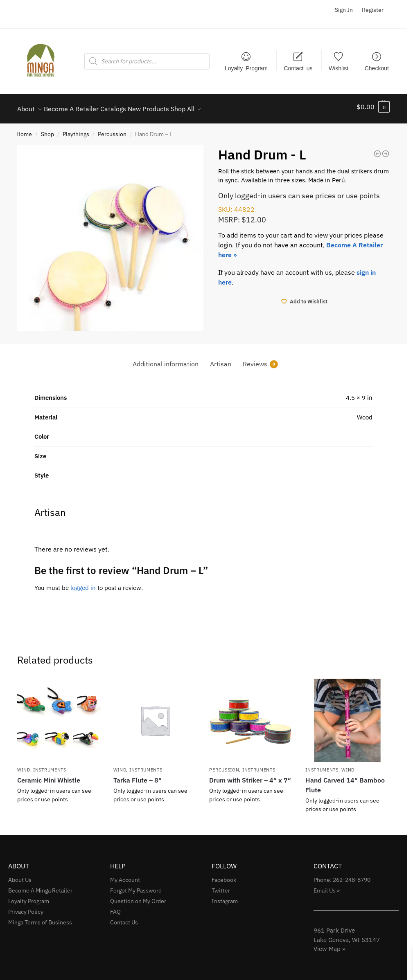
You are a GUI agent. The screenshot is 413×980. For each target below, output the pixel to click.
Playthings (76, 130)
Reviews (260, 360)
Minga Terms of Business (40, 918)
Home (24, 130)
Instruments (50, 765)
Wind (24, 765)
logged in (83, 583)
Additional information (166, 359)
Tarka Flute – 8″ (138, 776)
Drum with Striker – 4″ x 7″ (250, 776)
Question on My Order (138, 897)
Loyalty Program (246, 68)
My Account (125, 875)
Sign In (344, 10)
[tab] (166, 359)
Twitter (221, 886)
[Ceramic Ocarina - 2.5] (377, 149)
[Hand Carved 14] (386, 149)
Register (373, 10)
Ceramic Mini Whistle (49, 776)
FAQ (115, 907)
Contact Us (124, 918)
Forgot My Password (136, 886)
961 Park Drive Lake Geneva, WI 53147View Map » (347, 935)
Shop (47, 130)
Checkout (377, 68)
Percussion (112, 130)
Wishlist (339, 68)
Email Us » (327, 886)
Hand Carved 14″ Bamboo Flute (345, 780)
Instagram (225, 897)
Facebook (224, 875)
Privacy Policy (26, 907)
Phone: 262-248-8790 (342, 875)
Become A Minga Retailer (40, 886)
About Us (20, 875)
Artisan (221, 359)
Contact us (298, 68)
